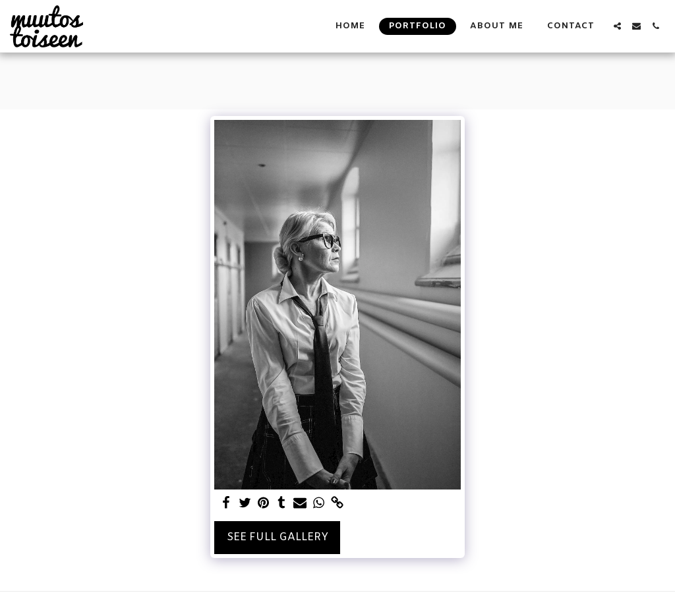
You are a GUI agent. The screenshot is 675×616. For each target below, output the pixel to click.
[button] (617, 26)
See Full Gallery (278, 537)
